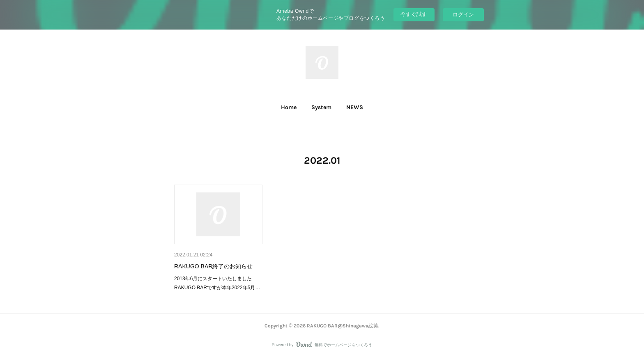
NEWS (355, 107)
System (321, 107)
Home (289, 107)
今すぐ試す (414, 14)
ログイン (463, 15)
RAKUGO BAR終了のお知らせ (213, 266)
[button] (289, 107)
